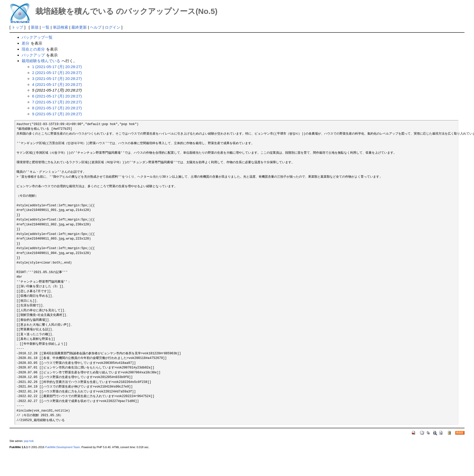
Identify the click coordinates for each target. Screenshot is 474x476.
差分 (26, 43)
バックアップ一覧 (37, 37)
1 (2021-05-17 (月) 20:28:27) (57, 67)
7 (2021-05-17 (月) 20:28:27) (57, 102)
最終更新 (79, 27)
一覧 (46, 27)
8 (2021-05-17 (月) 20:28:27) (57, 108)
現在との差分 (33, 49)
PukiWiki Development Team (62, 447)
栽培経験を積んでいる (41, 61)
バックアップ (33, 55)
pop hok (29, 441)
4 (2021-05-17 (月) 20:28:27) (57, 84)
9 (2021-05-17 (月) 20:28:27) (57, 114)
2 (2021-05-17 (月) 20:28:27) (57, 73)
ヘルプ (96, 27)
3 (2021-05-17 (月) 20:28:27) (57, 79)
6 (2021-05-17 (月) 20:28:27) (57, 96)
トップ (17, 27)
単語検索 (61, 27)
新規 (35, 27)
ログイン (113, 27)
